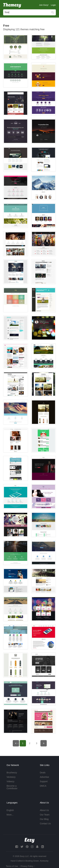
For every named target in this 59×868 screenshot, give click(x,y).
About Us (44, 810)
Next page (46, 743)
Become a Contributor (12, 787)
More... (10, 815)
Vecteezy (11, 777)
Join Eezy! (44, 5)
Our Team (45, 815)
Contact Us (45, 824)
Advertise (44, 777)
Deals (43, 773)
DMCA (43, 786)
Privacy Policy (27, 866)
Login (53, 5)
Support (44, 781)
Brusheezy (12, 773)
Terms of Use (12, 866)
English (10, 810)
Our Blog (44, 819)
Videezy (11, 781)
